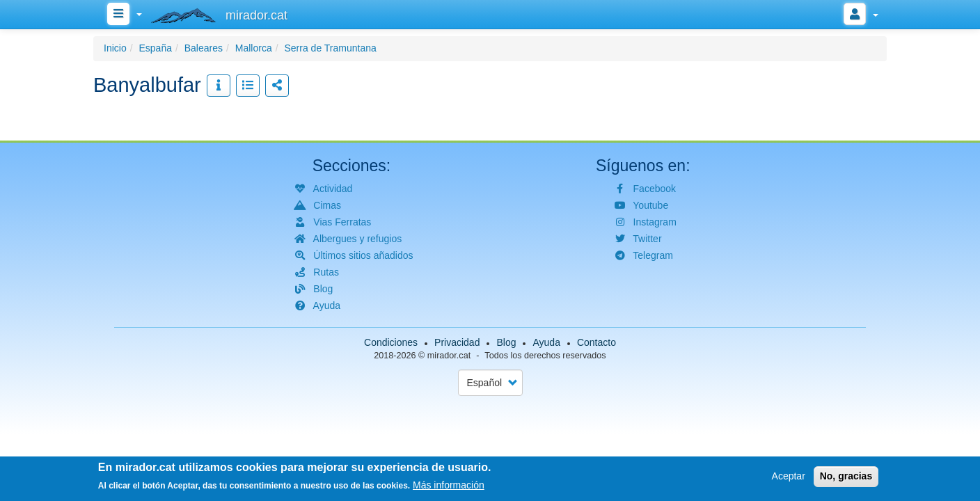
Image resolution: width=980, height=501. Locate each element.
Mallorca (254, 48)
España (155, 48)
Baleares (204, 48)
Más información (449, 487)
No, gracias (846, 478)
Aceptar (789, 478)
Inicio (115, 48)
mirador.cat (449, 356)
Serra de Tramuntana (330, 48)
